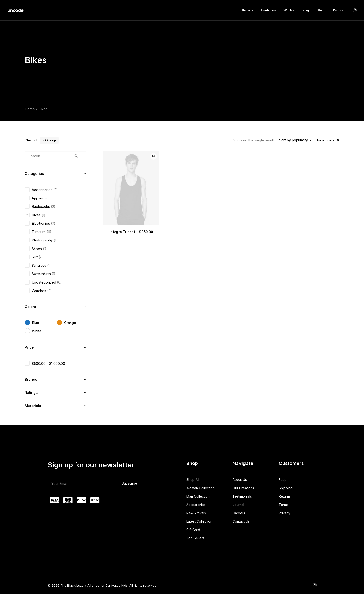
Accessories (196, 505)
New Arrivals (196, 513)
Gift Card (193, 530)
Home (30, 109)
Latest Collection (199, 521)
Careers (239, 513)
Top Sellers (195, 538)
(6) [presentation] (47, 198)
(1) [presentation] (43, 215)
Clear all (31, 140)
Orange (51, 140)
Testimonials (242, 496)
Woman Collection (200, 488)
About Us (240, 480)
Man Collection (198, 496)
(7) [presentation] (53, 224)
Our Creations (243, 488)
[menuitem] (248, 10)
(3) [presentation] (55, 190)
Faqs (283, 480)
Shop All (193, 480)
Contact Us (241, 521)
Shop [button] (321, 10)
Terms (284, 505)
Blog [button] (305, 10)
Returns (285, 496)
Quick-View (154, 156)
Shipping (286, 488)
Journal (238, 505)
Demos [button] (248, 10)
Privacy (285, 513)
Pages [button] (338, 10)
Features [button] (268, 10)
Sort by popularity (293, 140)
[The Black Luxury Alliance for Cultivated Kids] (16, 10)
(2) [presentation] (53, 207)
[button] (354, 10)
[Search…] (56, 156)
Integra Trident (131, 232)
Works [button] (289, 10)
